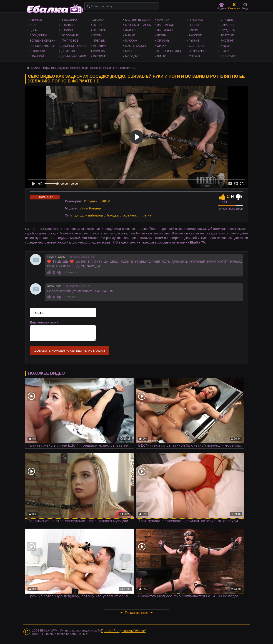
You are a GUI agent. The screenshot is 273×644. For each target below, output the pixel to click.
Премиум (196, 20)
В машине (69, 25)
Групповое (70, 41)
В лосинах (70, 20)
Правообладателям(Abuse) (124, 631)
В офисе (68, 30)
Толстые (227, 35)
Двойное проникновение (76, 46)
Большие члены (42, 46)
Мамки (130, 35)
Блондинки (38, 35)
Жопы (98, 35)
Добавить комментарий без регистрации (70, 351)
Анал (34, 25)
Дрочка (99, 20)
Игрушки (100, 46)
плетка (146, 215)
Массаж (131, 41)
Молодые (132, 56)
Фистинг (227, 41)
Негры (162, 35)
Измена (99, 51)
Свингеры (197, 46)
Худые (225, 46)
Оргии (162, 46)
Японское (228, 56)
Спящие (227, 20)
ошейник (130, 215)
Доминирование (74, 56)
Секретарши (198, 51)
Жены (98, 25)
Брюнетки (38, 51)
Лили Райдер (90, 208)
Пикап (162, 56)
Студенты (228, 30)
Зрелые (99, 41)
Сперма (195, 56)
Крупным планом (138, 25)
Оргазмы (164, 41)
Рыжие (194, 41)
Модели (221, 6)
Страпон (227, 25)
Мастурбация (136, 46)
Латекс (130, 30)
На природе (166, 25)
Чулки (225, 51)
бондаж (113, 215)
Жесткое (100, 30)
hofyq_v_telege (56, 257)
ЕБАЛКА (35, 68)
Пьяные (195, 25)
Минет (130, 51)
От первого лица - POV (172, 51)
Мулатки (163, 20)
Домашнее (70, 51)
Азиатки (36, 20)
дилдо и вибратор (89, 215)
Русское (195, 35)
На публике (166, 30)
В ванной (37, 56)
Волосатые (70, 35)
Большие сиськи (43, 41)
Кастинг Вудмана (138, 20)
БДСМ (34, 30)
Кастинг (100, 56)
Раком (194, 30)
